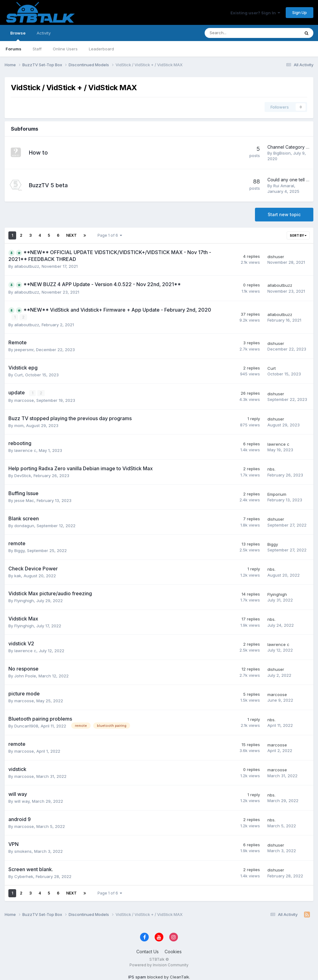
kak (18, 575)
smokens (23, 851)
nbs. (271, 469)
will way (22, 801)
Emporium (277, 494)
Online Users (65, 49)
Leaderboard (101, 49)
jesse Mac (24, 500)
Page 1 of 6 (110, 235)
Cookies (173, 952)
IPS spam (137, 977)
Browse (18, 36)
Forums (14, 49)
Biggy (19, 550)
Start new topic (284, 214)
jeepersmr (24, 350)
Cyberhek (24, 876)
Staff (37, 49)
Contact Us (148, 952)
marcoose (24, 400)
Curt (18, 374)
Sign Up (300, 12)
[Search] (236, 33)
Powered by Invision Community (159, 965)
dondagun (24, 525)
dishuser (276, 257)
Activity (44, 33)
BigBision (282, 153)
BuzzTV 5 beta (48, 185)
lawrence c (25, 450)
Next (71, 235)
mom (19, 425)
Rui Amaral (284, 186)
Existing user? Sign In (255, 13)
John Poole (25, 676)
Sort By (298, 235)
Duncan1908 (26, 726)
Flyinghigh (24, 601)
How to (38, 153)
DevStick (23, 475)
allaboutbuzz (27, 266)
